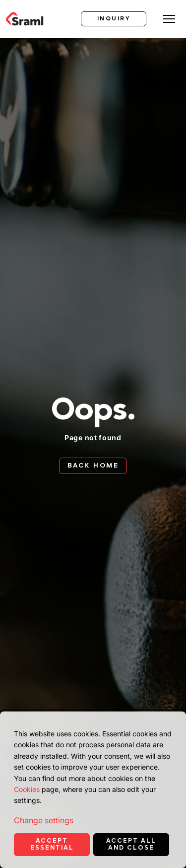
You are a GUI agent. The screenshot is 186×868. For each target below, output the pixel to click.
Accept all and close (131, 844)
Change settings (44, 820)
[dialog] (93, 790)
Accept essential (52, 844)
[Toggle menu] (169, 19)
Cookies (27, 789)
